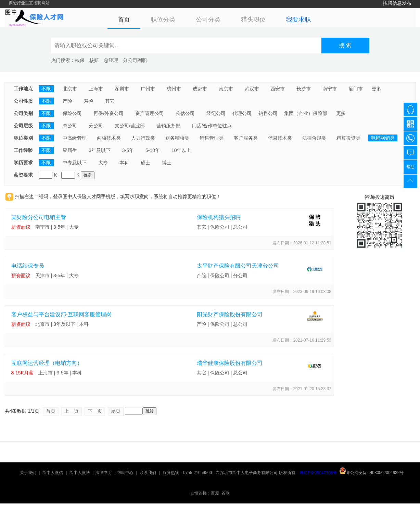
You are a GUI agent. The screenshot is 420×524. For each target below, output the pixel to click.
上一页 (72, 411)
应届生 (70, 150)
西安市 (278, 89)
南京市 (226, 89)
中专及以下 (75, 163)
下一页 (95, 411)
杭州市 (174, 89)
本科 (124, 163)
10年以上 (181, 150)
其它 (110, 101)
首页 (124, 20)
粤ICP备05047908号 (318, 473)
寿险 (89, 101)
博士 (167, 163)
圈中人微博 (80, 473)
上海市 (96, 89)
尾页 (116, 411)
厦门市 (356, 89)
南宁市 (330, 89)
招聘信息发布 (397, 3)
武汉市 (252, 89)
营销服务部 (168, 126)
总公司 (70, 126)
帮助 (410, 167)
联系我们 (148, 473)
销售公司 (268, 113)
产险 (67, 101)
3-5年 (128, 150)
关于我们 (28, 473)
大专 (103, 163)
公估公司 (185, 113)
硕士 (145, 163)
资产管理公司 (150, 113)
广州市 (148, 89)
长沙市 (304, 89)
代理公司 (242, 113)
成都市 (200, 89)
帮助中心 (125, 473)
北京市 (70, 89)
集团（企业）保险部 (306, 113)
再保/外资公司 (109, 113)
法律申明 (103, 473)
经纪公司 (216, 113)
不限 (46, 89)
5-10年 (153, 150)
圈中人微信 (53, 473)
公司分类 (208, 20)
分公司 (96, 126)
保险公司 (72, 113)
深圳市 (122, 89)
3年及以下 (100, 150)
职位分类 (163, 20)
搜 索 (345, 45)
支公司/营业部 (130, 126)
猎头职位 (253, 20)
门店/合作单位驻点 (212, 126)
